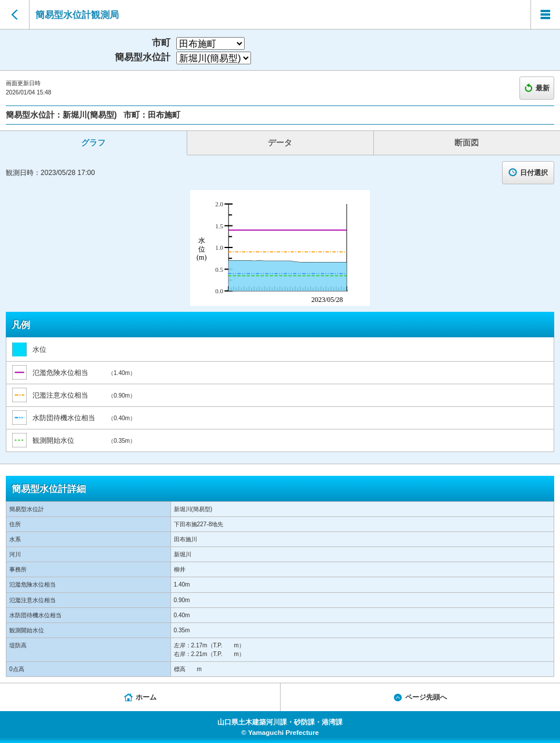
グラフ (93, 143)
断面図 (467, 143)
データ (280, 143)
